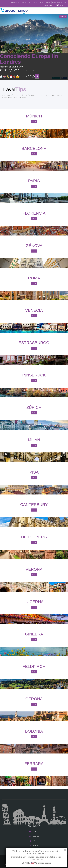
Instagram (34, 837)
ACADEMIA (45, 2)
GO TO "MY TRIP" (30, 2)
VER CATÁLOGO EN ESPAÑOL (14, 2)
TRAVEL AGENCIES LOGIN (58, 2)
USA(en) (63, 5)
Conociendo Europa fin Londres (29, 59)
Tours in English (49, 5)
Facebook (34, 832)
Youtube (34, 846)
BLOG (39, 2)
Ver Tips (34, 122)
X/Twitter (34, 841)
